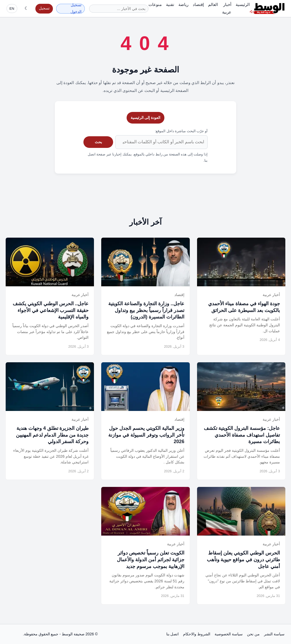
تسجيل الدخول (76, 9)
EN (12, 9)
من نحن (253, 634)
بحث (98, 142)
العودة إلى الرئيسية (146, 118)
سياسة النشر (274, 634)
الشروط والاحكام (197, 634)
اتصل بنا (173, 634)
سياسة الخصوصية (229, 634)
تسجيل (44, 8)
